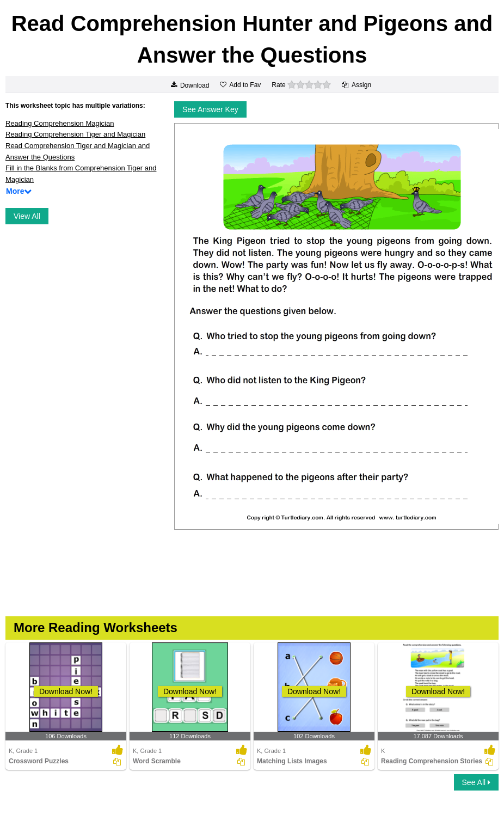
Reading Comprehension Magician (60, 123)
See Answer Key (210, 109)
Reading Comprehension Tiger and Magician (75, 134)
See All (476, 782)
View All (27, 216)
